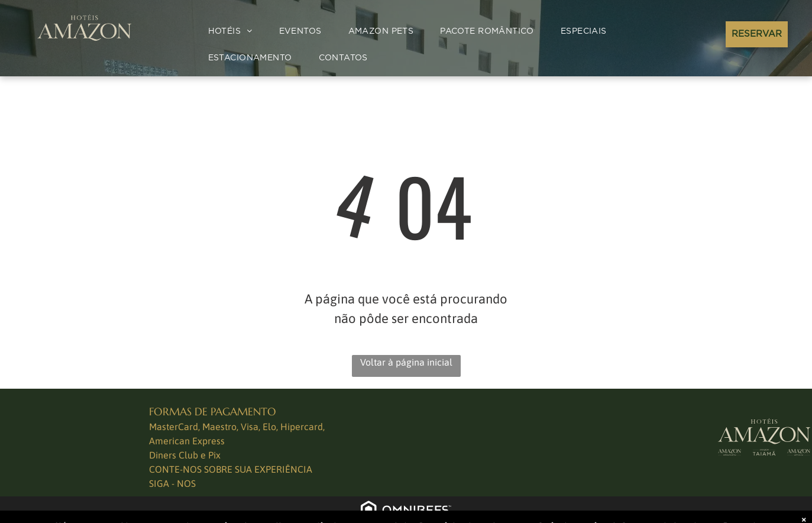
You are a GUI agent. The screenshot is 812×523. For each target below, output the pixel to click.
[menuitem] (235, 32)
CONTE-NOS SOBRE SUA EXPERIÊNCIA (231, 469)
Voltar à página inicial (406, 362)
